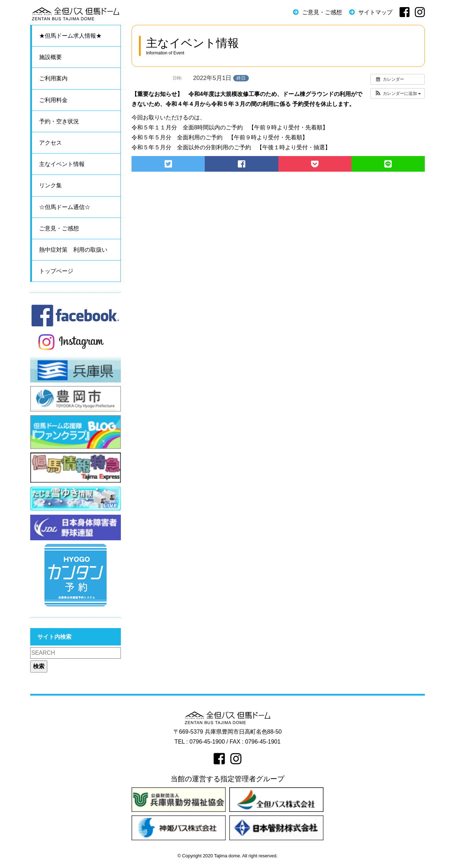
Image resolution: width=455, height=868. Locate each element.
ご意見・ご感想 (322, 12)
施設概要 (50, 57)
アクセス (50, 143)
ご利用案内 (53, 78)
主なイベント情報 (62, 164)
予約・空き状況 (59, 121)
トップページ (56, 271)
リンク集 (50, 185)
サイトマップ (375, 12)
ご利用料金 (53, 100)
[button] (398, 93)
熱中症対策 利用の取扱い (73, 250)
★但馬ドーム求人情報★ (70, 36)
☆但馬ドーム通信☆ (65, 207)
